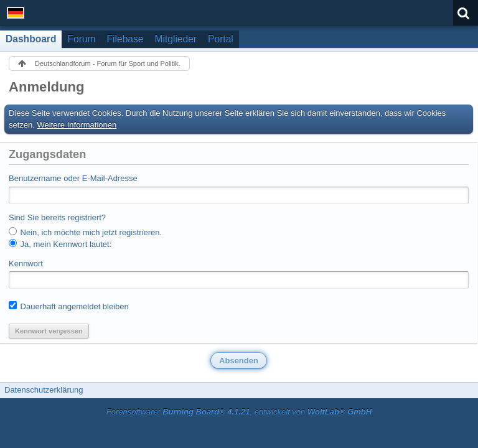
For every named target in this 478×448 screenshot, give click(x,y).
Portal (221, 39)
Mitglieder (176, 39)
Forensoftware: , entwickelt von (239, 412)
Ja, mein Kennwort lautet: (60, 244)
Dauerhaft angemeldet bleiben (69, 306)
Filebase (125, 39)
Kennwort (26, 264)
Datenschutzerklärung (44, 390)
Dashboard (31, 39)
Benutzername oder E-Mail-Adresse (73, 178)
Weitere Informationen (77, 125)
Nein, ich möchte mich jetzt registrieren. (85, 232)
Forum (81, 39)
